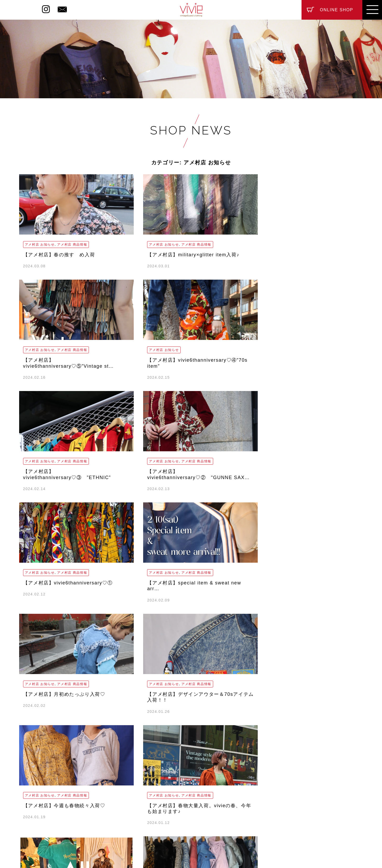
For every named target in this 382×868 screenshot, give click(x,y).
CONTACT (222, 828)
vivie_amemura (164, 809)
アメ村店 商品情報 (72, 245)
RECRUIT (188, 828)
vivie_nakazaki (231, 809)
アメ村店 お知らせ (40, 245)
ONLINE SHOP (337, 10)
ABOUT (157, 828)
